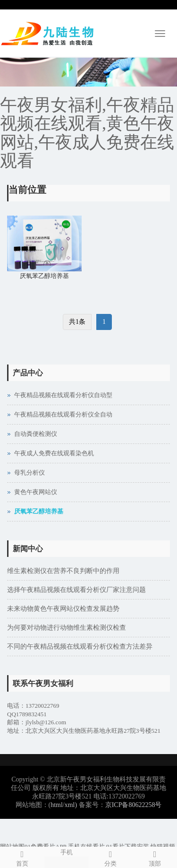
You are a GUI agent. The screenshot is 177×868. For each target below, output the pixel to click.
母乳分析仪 (29, 473)
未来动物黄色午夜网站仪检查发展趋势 (63, 609)
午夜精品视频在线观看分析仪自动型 (63, 395)
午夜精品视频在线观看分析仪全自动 (63, 414)
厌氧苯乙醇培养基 (44, 276)
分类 (111, 857)
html (57, 805)
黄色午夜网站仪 (36, 492)
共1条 (77, 322)
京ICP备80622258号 (134, 805)
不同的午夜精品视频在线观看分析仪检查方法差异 (80, 647)
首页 (22, 857)
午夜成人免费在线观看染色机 (54, 453)
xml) (71, 805)
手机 (67, 851)
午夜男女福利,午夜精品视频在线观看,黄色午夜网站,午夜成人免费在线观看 (87, 133)
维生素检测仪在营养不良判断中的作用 (63, 571)
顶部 (155, 857)
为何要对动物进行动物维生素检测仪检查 (67, 628)
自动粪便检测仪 (36, 434)
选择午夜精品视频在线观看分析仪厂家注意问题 (76, 590)
